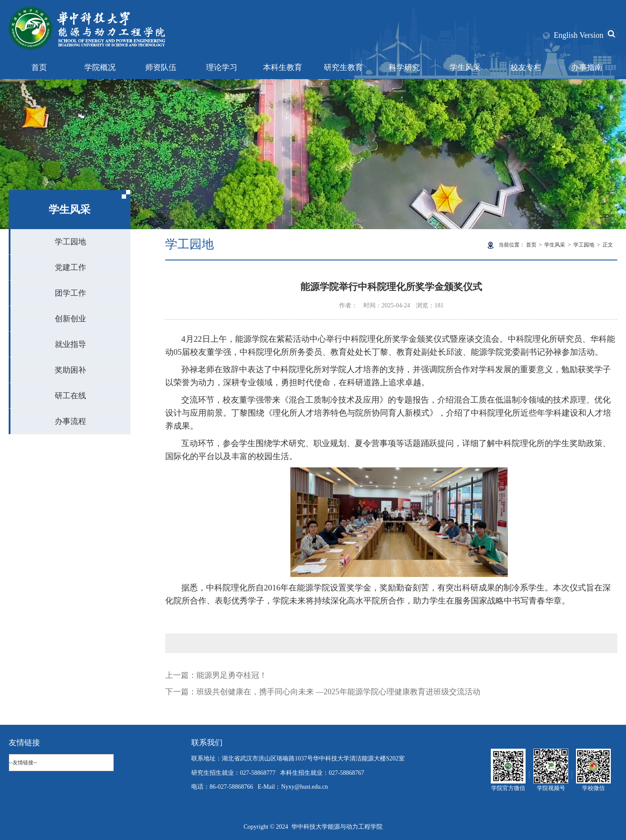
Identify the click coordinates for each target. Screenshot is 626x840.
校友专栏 (526, 67)
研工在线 (70, 396)
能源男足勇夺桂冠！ (232, 675)
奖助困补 (70, 370)
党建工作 (70, 267)
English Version (579, 35)
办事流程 (70, 421)
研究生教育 (343, 67)
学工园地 (70, 242)
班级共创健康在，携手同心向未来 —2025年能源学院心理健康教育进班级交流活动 (338, 692)
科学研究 (404, 67)
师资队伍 (161, 67)
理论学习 (222, 67)
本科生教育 (283, 67)
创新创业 (70, 319)
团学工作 (70, 293)
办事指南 (587, 67)
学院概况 (100, 67)
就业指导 (70, 344)
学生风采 (465, 67)
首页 (39, 67)
